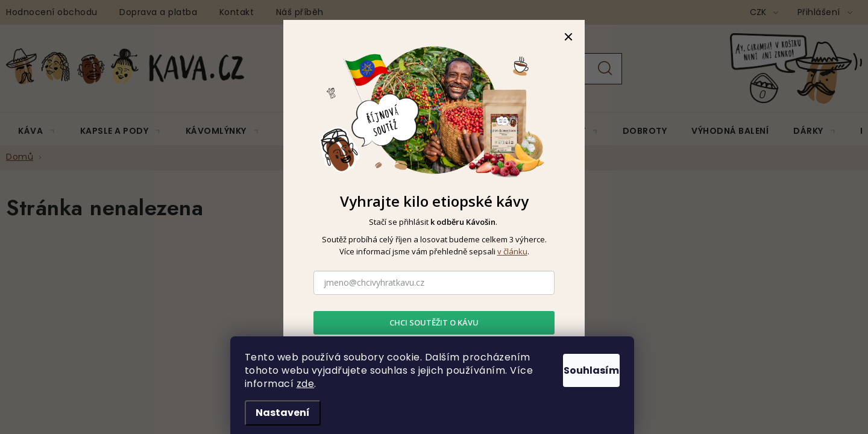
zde (397, 384)
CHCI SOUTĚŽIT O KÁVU (434, 322)
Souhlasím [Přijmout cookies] (579, 367)
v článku (512, 251)
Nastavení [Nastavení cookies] (285, 413)
